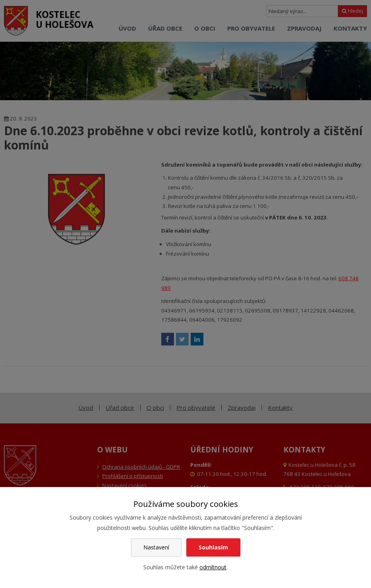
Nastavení (156, 547)
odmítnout (213, 567)
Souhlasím (213, 547)
